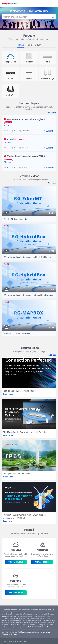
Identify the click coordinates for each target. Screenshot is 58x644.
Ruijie (29, 45)
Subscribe (50, 131)
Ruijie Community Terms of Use (38, 627)
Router (6, 125)
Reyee (21, 45)
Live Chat (14, 634)
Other (38, 45)
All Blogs (52, 355)
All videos (52, 183)
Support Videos (26, 632)
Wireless (7, 142)
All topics (52, 112)
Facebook (5, 634)
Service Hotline (45, 632)
